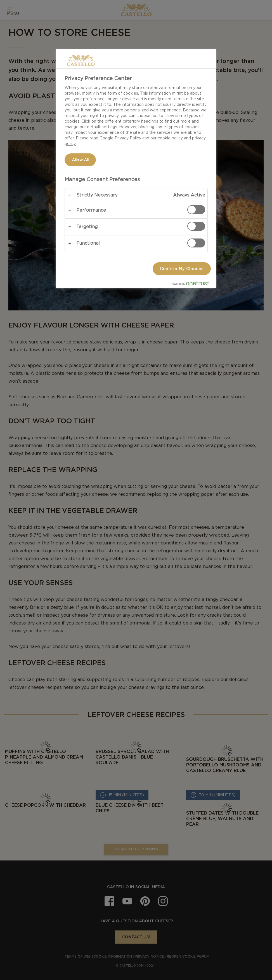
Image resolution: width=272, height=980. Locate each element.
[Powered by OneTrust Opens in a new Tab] (192, 285)
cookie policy (170, 138)
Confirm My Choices (182, 269)
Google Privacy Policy (120, 138)
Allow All (80, 160)
